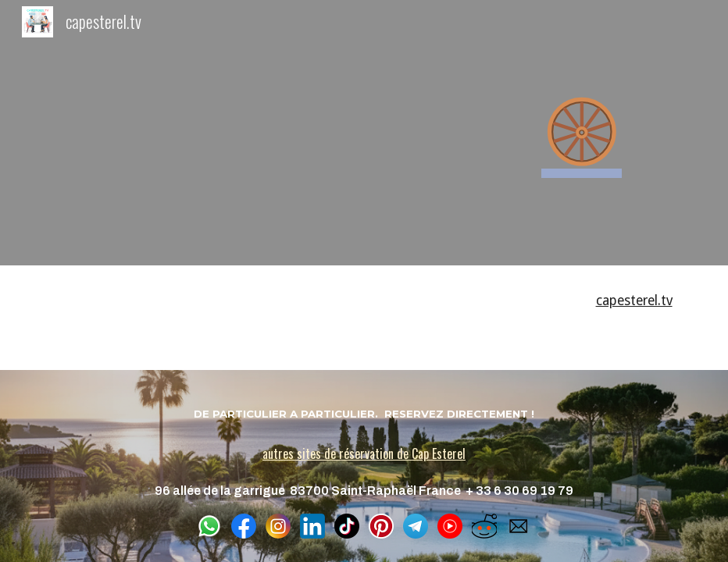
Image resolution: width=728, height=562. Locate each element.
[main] (581, 133)
